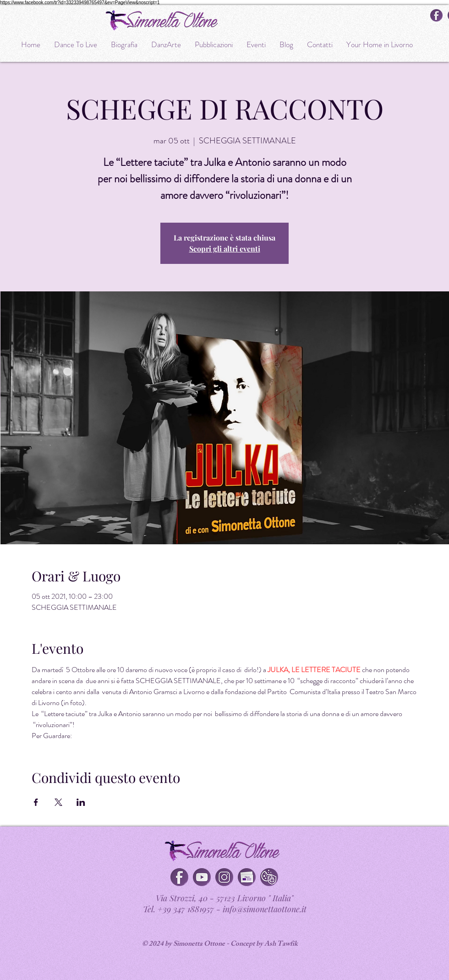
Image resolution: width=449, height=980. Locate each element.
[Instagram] (224, 877)
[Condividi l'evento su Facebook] (36, 802)
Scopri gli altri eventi (225, 249)
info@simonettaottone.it (265, 909)
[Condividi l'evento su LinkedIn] (81, 802)
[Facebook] (179, 877)
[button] (247, 877)
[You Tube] (202, 877)
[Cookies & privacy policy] (269, 877)
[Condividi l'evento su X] (58, 802)
